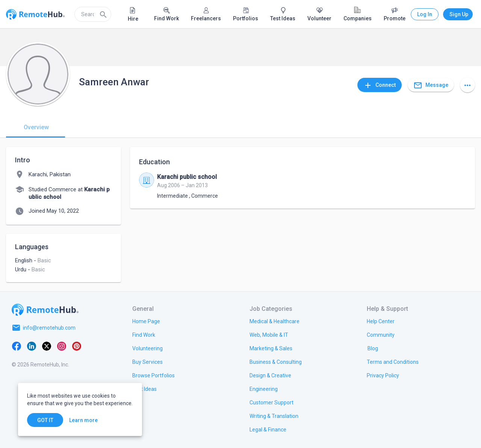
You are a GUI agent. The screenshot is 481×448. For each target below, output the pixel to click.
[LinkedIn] (32, 346)
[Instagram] (62, 346)
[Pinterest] (77, 346)
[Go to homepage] (45, 310)
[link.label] (381, 321)
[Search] (103, 14)
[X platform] (47, 346)
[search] (93, 14)
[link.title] (146, 321)
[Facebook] (17, 346)
